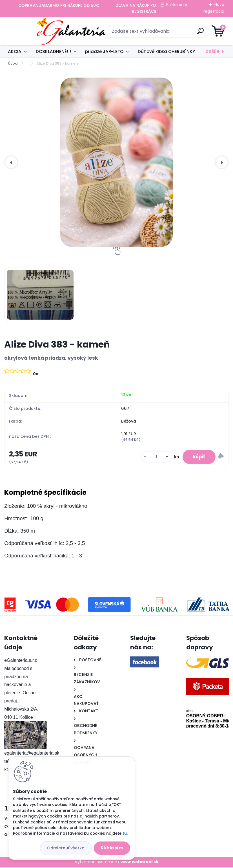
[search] (184, 33)
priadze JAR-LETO (104, 51)
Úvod (13, 63)
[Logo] (39, 31)
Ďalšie (212, 51)
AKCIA (15, 51)
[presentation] (11, 162)
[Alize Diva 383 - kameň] (116, 162)
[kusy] (154, 457)
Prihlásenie (177, 5)
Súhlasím (112, 848)
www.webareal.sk (139, 863)
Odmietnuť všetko (66, 848)
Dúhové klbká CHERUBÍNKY (166, 51)
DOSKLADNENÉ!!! (53, 51)
